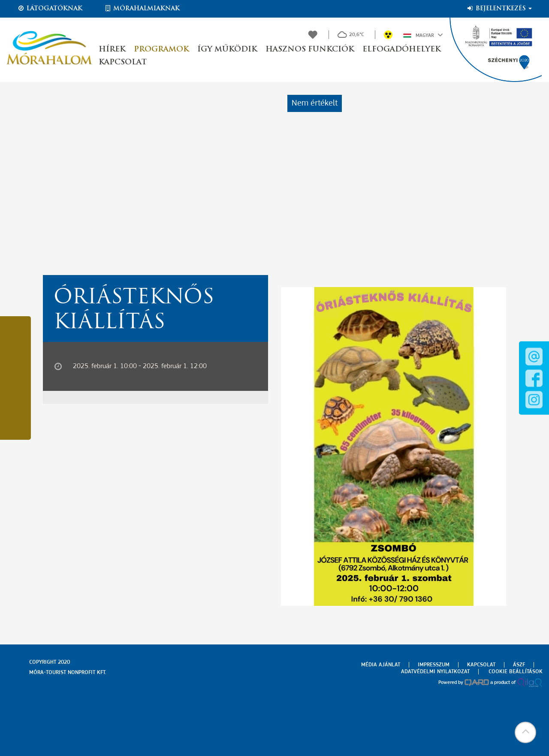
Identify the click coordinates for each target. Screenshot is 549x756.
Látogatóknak (50, 9)
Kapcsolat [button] (123, 62)
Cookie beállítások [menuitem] (516, 672)
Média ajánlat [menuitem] (381, 665)
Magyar (423, 35)
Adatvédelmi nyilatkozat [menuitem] (435, 672)
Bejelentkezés (499, 9)
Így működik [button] (227, 50)
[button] (525, 732)
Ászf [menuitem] (519, 665)
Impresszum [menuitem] (434, 665)
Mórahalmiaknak (142, 9)
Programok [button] (161, 50)
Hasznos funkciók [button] (310, 50)
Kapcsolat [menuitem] (481, 665)
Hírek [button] (112, 50)
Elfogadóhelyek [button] (401, 50)
